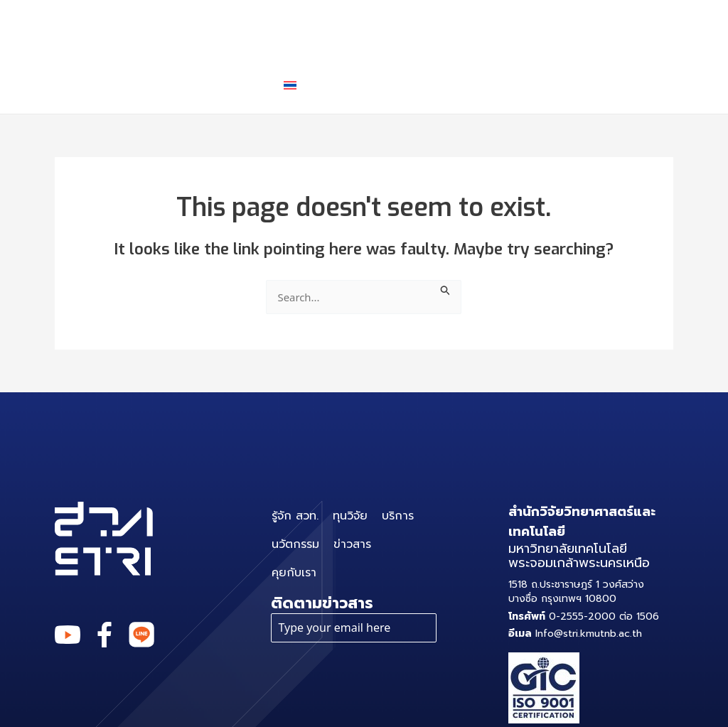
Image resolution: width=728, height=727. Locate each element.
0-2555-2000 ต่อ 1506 (584, 616)
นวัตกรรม (486, 28)
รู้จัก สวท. (225, 28)
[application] (415, 28)
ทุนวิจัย (310, 28)
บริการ (394, 28)
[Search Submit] (449, 288)
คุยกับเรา (223, 85)
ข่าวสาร (574, 28)
